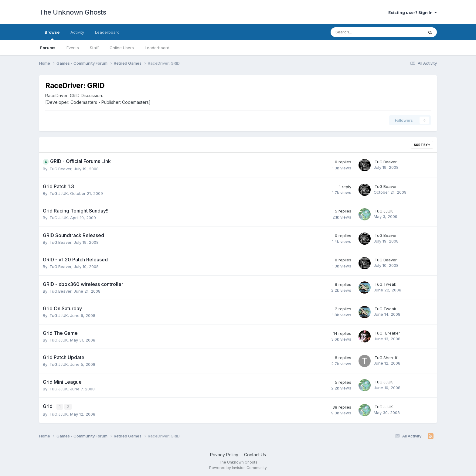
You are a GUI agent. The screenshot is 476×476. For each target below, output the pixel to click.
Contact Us (255, 454)
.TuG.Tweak (385, 284)
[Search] (361, 32)
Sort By (422, 145)
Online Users (122, 48)
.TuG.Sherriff (386, 358)
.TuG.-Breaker (387, 333)
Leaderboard (157, 48)
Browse (52, 35)
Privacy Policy (224, 454)
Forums (48, 48)
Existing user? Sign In (413, 12)
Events (73, 48)
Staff (94, 48)
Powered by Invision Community (238, 467)
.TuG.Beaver (60, 169)
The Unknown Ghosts (73, 12)
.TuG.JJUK (58, 193)
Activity (77, 32)
